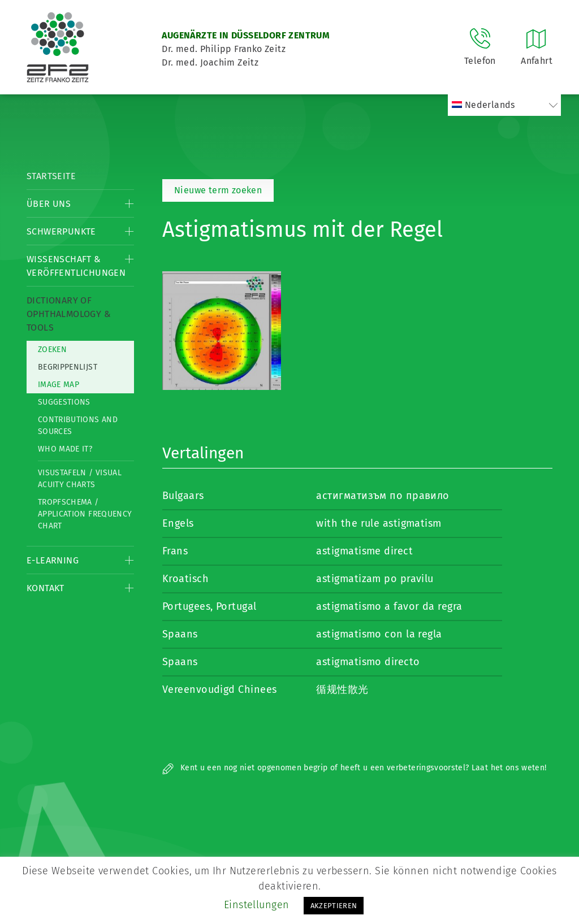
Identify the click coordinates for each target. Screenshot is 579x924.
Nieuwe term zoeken (218, 190)
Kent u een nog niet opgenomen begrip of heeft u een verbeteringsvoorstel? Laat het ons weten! (354, 768)
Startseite (51, 176)
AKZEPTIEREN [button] (334, 906)
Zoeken (52, 350)
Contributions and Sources (78, 426)
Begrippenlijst (68, 367)
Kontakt (46, 588)
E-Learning (53, 560)
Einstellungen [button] (257, 905)
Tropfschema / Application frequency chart (85, 514)
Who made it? (65, 449)
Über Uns (49, 204)
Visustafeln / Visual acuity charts (80, 479)
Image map (59, 385)
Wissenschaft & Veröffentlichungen (76, 266)
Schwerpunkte (61, 231)
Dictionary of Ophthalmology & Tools (69, 314)
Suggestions (64, 402)
